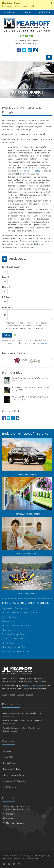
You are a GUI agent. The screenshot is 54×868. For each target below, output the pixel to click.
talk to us (40, 241)
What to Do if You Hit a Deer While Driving (27, 399)
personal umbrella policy (29, 171)
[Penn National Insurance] (27, 361)
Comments (7, 307)
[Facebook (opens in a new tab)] (19, 50)
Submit (7, 335)
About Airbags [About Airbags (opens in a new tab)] (9, 630)
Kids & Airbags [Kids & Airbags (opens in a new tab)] (9, 643)
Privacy (47, 855)
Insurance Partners (15, 353)
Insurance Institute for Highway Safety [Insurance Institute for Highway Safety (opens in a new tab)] (19, 613)
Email (6, 277)
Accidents (45, 12)
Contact (21, 695)
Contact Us (27, 757)
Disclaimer (7, 859)
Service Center (27, 763)
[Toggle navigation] (49, 57)
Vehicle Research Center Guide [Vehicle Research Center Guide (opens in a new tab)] (16, 652)
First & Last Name (12, 267)
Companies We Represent (27, 781)
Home (5, 695)
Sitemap (30, 695)
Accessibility (19, 859)
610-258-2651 (12, 818)
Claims (27, 12)
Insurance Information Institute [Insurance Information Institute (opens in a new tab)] (16, 626)
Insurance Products (27, 769)
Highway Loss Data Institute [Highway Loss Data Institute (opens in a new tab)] (15, 608)
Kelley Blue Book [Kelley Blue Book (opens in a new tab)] (10, 617)
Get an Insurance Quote (27, 775)
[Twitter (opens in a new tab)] (24, 50)
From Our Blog (12, 372)
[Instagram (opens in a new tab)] (35, 50)
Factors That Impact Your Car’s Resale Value (27, 380)
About (12, 695)
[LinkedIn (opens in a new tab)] (30, 50)
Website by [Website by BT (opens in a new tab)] (33, 859)
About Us (27, 751)
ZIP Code (7, 297)
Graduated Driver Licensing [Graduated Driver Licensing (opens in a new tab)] (15, 639)
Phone (6, 287)
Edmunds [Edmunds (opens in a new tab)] (7, 621)
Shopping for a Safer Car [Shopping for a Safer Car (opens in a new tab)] (14, 647)
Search (38, 855)
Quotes (9, 12)
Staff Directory (27, 787)
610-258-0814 (12, 814)
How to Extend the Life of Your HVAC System (27, 390)
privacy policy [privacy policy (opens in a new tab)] (41, 343)
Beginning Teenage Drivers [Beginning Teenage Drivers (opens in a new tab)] (14, 634)
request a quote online (34, 686)
